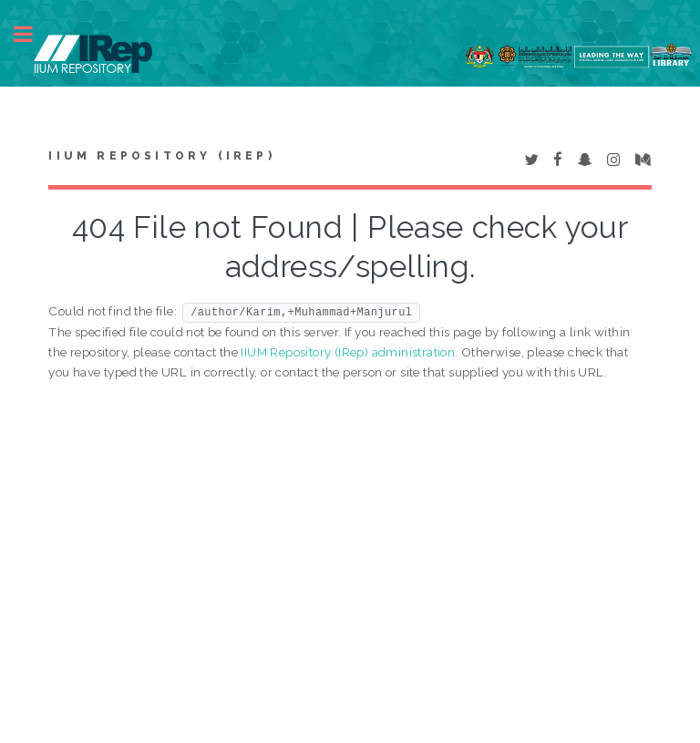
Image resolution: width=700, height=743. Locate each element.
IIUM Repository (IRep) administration (348, 352)
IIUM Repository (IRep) (161, 156)
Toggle (33, 34)
